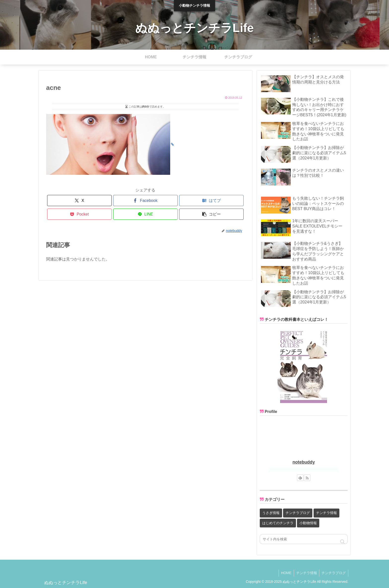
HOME (285, 573)
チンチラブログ (333, 573)
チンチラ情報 (306, 573)
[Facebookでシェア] (145, 201)
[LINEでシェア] (145, 214)
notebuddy (304, 462)
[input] (304, 539)
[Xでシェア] (79, 201)
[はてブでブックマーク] (211, 201)
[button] (211, 214)
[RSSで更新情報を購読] (307, 478)
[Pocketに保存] (79, 214)
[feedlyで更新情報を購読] (300, 478)
